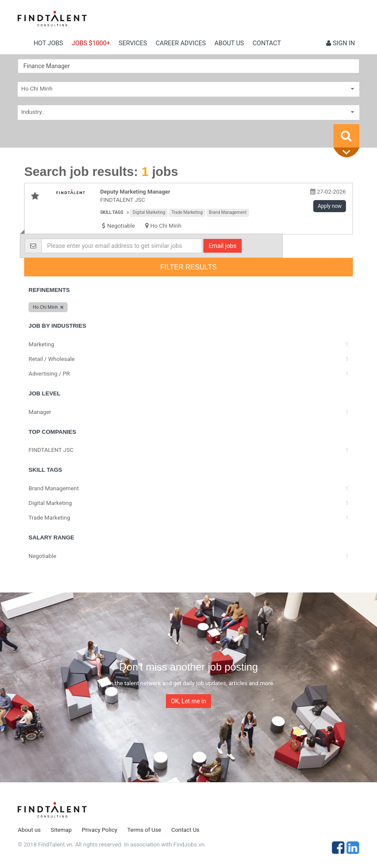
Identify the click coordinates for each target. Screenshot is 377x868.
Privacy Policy (100, 830)
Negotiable (42, 556)
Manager (40, 412)
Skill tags (112, 212)
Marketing (41, 344)
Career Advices (181, 43)
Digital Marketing (149, 212)
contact (267, 43)
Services (133, 43)
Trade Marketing (187, 212)
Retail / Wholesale (51, 359)
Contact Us (185, 830)
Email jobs (223, 246)
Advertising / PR (49, 374)
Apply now (329, 206)
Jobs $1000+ (91, 43)
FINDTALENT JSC (51, 450)
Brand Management (228, 212)
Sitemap (61, 830)
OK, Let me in (189, 701)
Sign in (341, 43)
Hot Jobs (48, 43)
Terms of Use (144, 830)
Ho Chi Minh (166, 226)
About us (229, 43)
